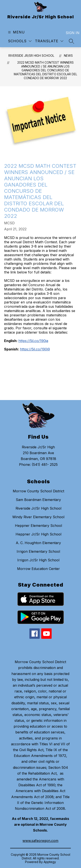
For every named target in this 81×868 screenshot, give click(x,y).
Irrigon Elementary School (38, 551)
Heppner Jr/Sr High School (38, 534)
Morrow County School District (38, 491)
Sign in (70, 33)
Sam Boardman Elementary (38, 500)
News (68, 56)
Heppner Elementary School (38, 526)
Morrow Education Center (38, 569)
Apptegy (50, 862)
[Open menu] (16, 32)
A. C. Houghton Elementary (38, 543)
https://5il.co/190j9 (35, 349)
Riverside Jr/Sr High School (31, 56)
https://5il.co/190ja (33, 341)
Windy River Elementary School (38, 517)
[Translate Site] (49, 41)
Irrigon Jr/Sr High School (38, 560)
